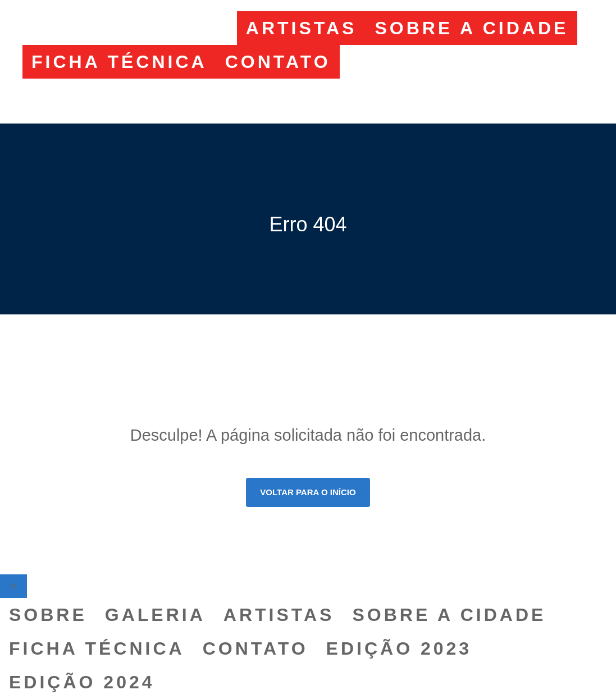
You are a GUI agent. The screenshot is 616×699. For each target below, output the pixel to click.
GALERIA (178, 28)
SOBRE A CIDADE (471, 28)
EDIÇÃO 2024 (104, 95)
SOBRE (70, 28)
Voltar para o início (308, 492)
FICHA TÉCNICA (119, 62)
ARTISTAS (302, 28)
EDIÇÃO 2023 (422, 62)
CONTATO (278, 62)
